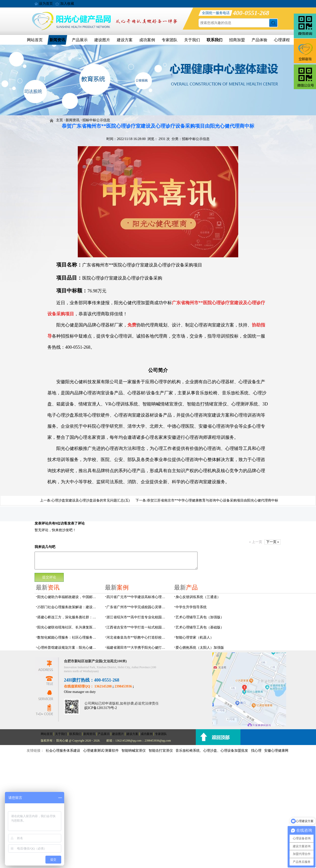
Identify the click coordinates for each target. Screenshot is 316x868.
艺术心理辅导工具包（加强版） (200, 617)
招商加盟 (237, 40)
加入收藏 (67, 4)
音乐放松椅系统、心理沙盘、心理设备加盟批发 (212, 751)
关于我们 (192, 40)
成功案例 (147, 40)
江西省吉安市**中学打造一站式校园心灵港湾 (137, 627)
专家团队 (170, 40)
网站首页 (35, 40)
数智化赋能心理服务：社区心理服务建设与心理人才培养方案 (68, 637)
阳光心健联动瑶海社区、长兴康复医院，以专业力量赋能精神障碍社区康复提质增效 (68, 627)
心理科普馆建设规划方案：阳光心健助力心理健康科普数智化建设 (68, 648)
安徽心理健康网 (276, 751)
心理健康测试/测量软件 (101, 751)
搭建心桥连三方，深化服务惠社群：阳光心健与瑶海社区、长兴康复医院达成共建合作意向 (68, 617)
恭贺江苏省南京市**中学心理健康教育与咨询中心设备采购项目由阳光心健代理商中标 (213, 500)
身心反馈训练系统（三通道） (198, 597)
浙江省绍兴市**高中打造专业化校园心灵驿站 (137, 617)
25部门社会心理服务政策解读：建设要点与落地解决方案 (68, 607)
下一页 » (273, 542)
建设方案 (125, 40)
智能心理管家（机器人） (195, 637)
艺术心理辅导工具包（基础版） (200, 627)
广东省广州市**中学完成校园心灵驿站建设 (137, 607)
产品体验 (259, 40)
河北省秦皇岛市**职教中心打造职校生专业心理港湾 (137, 637)
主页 (59, 120)
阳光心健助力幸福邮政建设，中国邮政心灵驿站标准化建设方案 (68, 597)
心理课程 (282, 40)
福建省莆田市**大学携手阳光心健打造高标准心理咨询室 (137, 648)
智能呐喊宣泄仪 (134, 751)
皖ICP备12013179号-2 (101, 708)
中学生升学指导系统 (191, 607)
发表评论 (41, 523)
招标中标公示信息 (96, 120)
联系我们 (215, 40)
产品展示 (80, 40)
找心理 (256, 751)
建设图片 (102, 40)
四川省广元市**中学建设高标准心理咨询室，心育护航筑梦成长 (137, 597)
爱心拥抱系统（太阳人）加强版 (200, 648)
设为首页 (46, 4)
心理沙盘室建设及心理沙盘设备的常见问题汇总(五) (90, 500)
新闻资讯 (57, 40)
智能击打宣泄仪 (161, 751)
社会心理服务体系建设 (63, 751)
